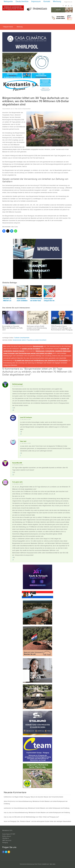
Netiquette (8, 2)
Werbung (57, 2)
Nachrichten (27, 109)
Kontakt (47, 2)
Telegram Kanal (8, 27)
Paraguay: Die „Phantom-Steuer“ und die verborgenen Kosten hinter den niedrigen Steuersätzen (41, 821)
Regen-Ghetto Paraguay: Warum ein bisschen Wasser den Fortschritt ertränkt (39, 797)
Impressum (36, 2)
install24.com (45, 864)
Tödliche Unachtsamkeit (22, 338)
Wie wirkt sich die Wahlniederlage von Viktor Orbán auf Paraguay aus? (37, 817)
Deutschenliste (22, 2)
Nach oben (53, 864)
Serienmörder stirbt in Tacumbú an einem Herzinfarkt (30, 340)
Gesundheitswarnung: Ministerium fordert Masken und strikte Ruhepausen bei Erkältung (42, 808)
